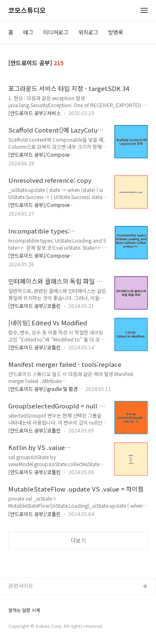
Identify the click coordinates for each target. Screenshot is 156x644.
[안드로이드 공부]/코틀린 (35, 306)
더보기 (78, 540)
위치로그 (88, 32)
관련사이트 (21, 586)
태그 (28, 32)
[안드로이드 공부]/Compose (39, 154)
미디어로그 (56, 32)
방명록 (116, 32)
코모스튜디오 (27, 11)
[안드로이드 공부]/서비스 (35, 113)
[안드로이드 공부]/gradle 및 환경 (43, 389)
